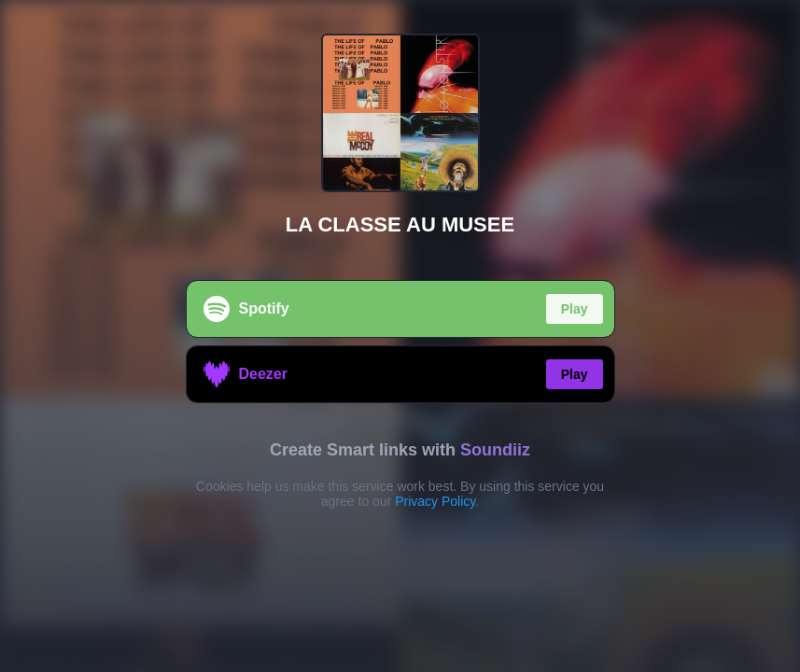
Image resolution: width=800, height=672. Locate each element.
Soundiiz (495, 450)
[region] (400, 336)
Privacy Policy (435, 501)
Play (575, 309)
